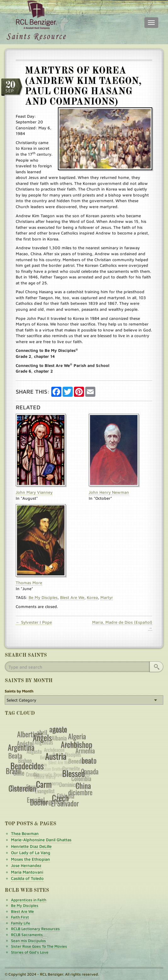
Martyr (107, 597)
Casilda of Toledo (27, 878)
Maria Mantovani (27, 872)
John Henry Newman (109, 492)
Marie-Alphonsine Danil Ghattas (41, 840)
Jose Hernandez (26, 865)
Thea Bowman (25, 833)
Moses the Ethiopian (31, 859)
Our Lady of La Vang (31, 853)
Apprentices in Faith (29, 900)
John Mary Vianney (34, 492)
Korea (92, 597)
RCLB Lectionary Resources (35, 929)
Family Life (21, 923)
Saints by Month (19, 691)
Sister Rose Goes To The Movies (39, 946)
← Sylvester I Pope (34, 622)
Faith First (20, 917)
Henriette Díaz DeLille (31, 846)
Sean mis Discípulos (28, 941)
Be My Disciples (43, 597)
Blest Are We (72, 597)
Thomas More (29, 583)
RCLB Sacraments (27, 935)
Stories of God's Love (30, 952)
